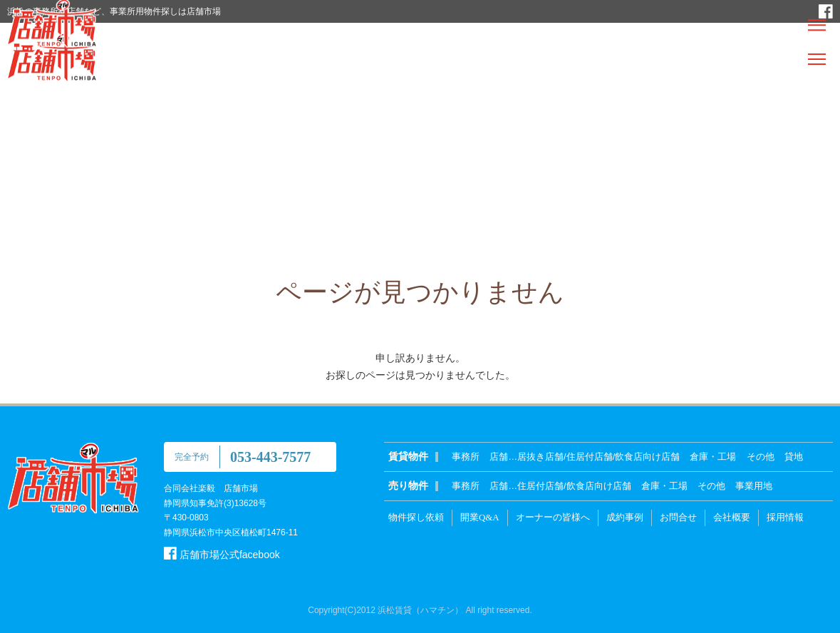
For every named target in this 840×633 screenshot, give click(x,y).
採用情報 (785, 517)
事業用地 (754, 486)
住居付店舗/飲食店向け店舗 (574, 486)
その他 (761, 457)
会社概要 (732, 517)
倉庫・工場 (713, 457)
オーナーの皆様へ (553, 517)
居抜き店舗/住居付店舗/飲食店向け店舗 (598, 457)
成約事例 (625, 517)
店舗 (499, 457)
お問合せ (678, 517)
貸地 (794, 457)
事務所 (466, 457)
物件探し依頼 (416, 517)
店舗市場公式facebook (222, 555)
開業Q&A (480, 517)
